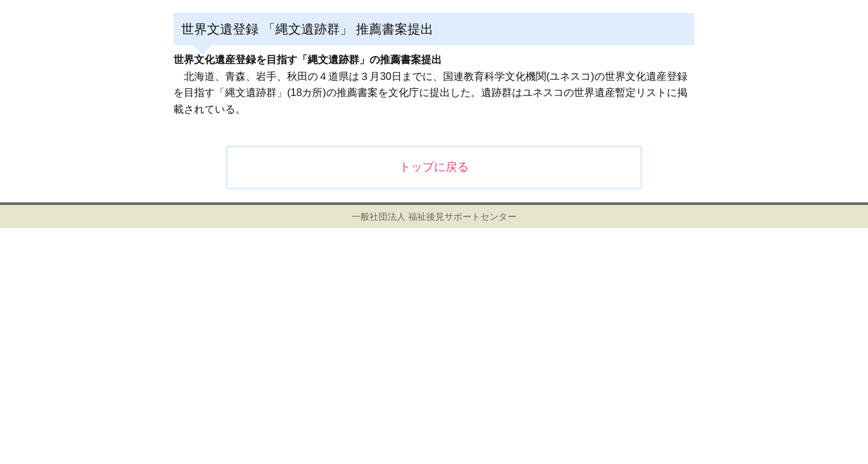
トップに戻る (434, 167)
